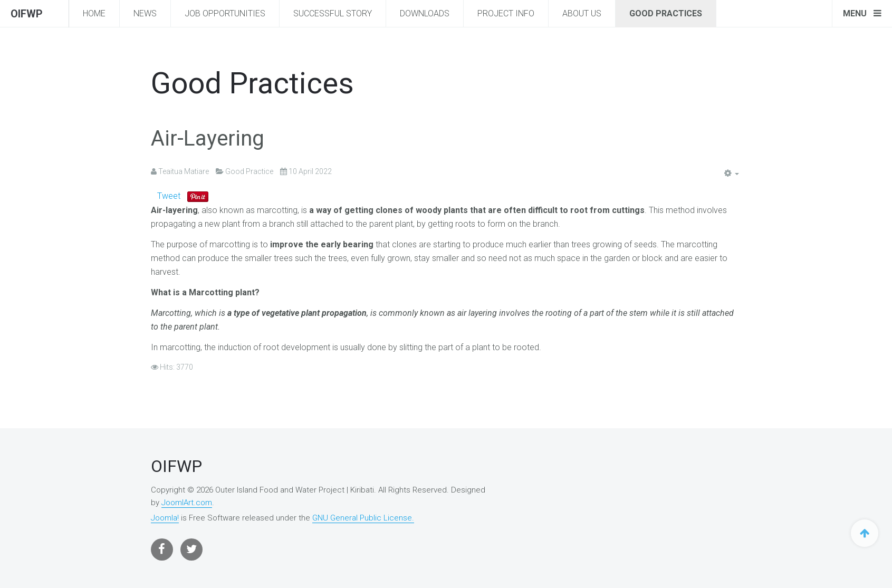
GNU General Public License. (363, 518)
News (145, 13)
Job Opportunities (225, 13)
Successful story (333, 13)
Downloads (425, 13)
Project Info (506, 13)
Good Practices (666, 13)
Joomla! (165, 518)
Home (94, 13)
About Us (582, 13)
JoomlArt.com (187, 503)
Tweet (169, 196)
